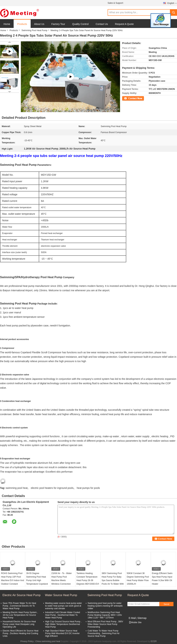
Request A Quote (124, 24)
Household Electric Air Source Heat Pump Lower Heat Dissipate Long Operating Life (19, 624)
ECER (154, 641)
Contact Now (128, 98)
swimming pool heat (17, 488)
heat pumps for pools (88, 488)
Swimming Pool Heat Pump (34, 30)
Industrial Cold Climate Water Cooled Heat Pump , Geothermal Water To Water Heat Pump (63, 615)
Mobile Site (135, 622)
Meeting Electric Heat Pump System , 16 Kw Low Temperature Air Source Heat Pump (20, 615)
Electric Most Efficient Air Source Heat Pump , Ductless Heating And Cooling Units (21, 633)
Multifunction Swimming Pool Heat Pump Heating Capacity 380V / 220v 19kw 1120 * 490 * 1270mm (105, 615)
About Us (39, 24)
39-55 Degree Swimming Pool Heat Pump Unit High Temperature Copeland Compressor (37, 580)
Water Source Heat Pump (61, 595)
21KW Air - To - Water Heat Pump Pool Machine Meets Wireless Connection (62, 579)
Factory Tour (58, 24)
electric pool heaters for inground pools (52, 488)
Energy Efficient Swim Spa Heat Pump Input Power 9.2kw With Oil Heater (162, 579)
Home (7, 24)
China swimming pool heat (48, 641)
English (172, 3)
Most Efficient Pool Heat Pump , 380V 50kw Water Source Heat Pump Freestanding (105, 624)
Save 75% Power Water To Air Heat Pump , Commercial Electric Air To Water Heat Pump (19, 606)
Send (166, 604)
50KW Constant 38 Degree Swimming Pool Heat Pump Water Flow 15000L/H (138, 579)
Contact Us (102, 24)
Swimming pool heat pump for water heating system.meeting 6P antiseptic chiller (105, 606)
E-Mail (132, 618)
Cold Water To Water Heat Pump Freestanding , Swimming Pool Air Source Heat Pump (104, 633)
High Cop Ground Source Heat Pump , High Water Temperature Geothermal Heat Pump (63, 624)
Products (22, 24)
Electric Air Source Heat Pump (22, 595)
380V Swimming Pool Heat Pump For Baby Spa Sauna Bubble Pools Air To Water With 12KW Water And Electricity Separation (113, 582)
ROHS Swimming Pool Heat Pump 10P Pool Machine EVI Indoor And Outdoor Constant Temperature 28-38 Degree (12, 582)
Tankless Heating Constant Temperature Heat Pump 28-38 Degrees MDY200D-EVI (88, 579)
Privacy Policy (27, 641)
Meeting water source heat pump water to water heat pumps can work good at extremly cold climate (63, 606)
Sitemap (142, 618)
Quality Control (80, 24)
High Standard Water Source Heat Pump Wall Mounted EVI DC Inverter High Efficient (62, 633)
